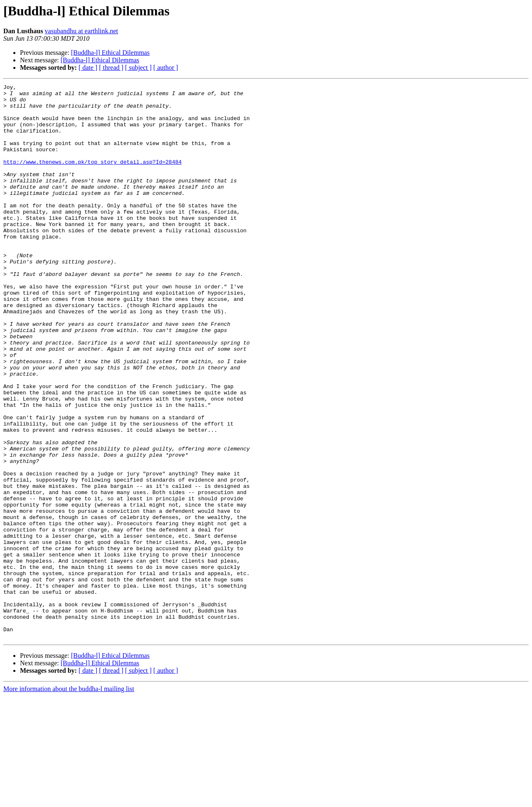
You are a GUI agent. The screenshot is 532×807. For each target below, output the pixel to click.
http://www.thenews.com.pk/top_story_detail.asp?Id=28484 (92, 178)
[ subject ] (138, 68)
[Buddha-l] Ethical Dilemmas (110, 53)
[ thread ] (111, 68)
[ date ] (88, 68)
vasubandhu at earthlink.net (81, 31)
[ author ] (166, 68)
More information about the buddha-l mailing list (69, 800)
